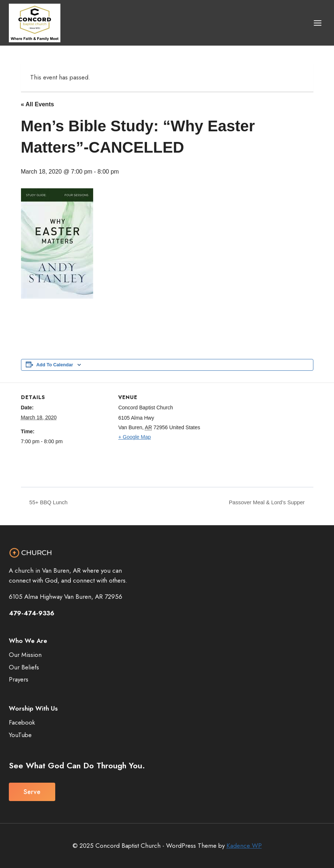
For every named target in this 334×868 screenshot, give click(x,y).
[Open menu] (317, 23)
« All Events (38, 104)
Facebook (22, 722)
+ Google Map (134, 437)
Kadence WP (244, 846)
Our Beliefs (24, 667)
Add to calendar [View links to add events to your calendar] (55, 365)
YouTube (20, 735)
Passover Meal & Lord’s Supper (264, 503)
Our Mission (25, 655)
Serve (32, 792)
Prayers (19, 680)
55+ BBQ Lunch (50, 503)
